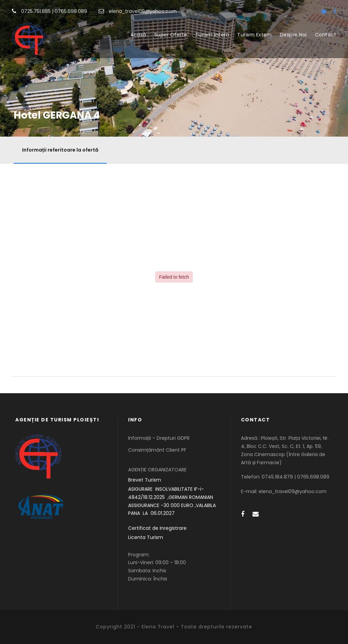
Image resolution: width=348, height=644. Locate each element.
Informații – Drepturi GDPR (159, 438)
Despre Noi (293, 35)
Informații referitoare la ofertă (60, 150)
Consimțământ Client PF (157, 450)
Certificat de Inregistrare (157, 528)
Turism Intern (212, 35)
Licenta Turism (146, 537)
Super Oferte (171, 35)
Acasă (138, 35)
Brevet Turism (145, 480)
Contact (326, 35)
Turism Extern (255, 35)
